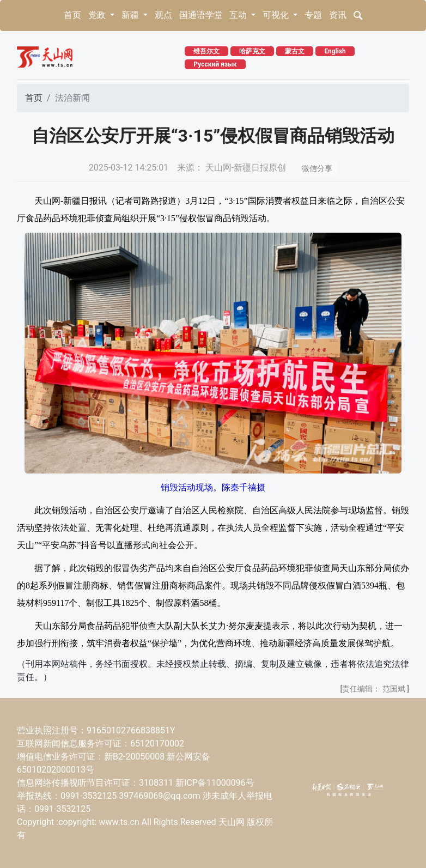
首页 (72, 15)
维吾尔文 (206, 51)
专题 (313, 15)
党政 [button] (98, 15)
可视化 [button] (277, 15)
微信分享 (317, 168)
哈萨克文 (252, 51)
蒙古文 (295, 51)
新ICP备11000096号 (215, 783)
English (335, 51)
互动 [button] (239, 15)
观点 (163, 15)
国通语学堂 (201, 15)
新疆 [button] (131, 15)
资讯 (338, 15)
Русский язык (215, 64)
